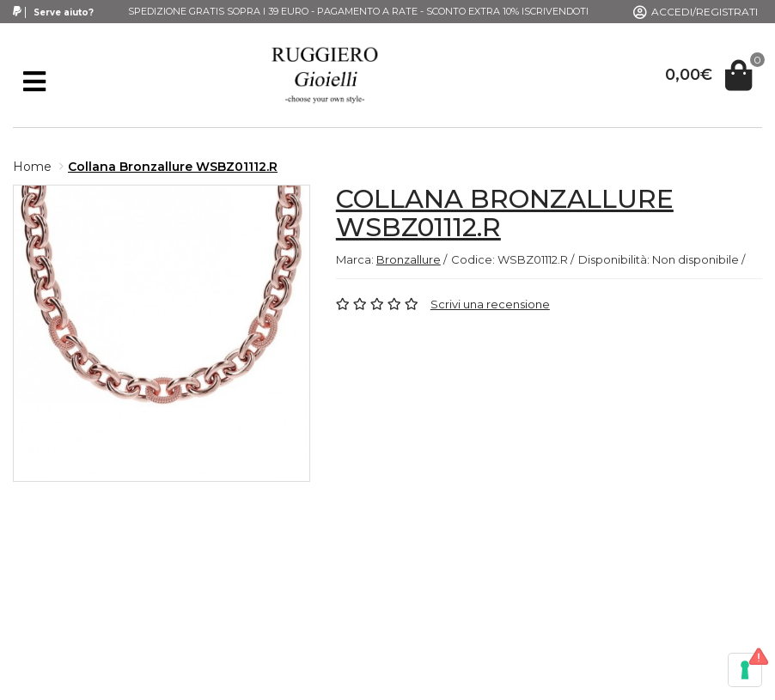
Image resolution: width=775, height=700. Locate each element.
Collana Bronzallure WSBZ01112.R (173, 167)
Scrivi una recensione (490, 304)
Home (32, 167)
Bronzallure (409, 259)
